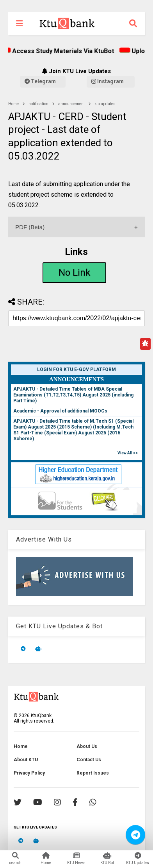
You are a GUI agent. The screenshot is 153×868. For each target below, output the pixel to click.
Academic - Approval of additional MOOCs (60, 411)
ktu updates (105, 104)
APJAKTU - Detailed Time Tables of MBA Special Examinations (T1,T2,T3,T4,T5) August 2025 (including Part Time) (73, 395)
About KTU (26, 760)
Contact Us (89, 760)
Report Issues (93, 773)
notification (38, 104)
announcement (71, 104)
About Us (87, 746)
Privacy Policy (29, 773)
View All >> (128, 453)
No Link (75, 273)
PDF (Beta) (30, 227)
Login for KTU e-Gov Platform (76, 369)
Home (13, 104)
